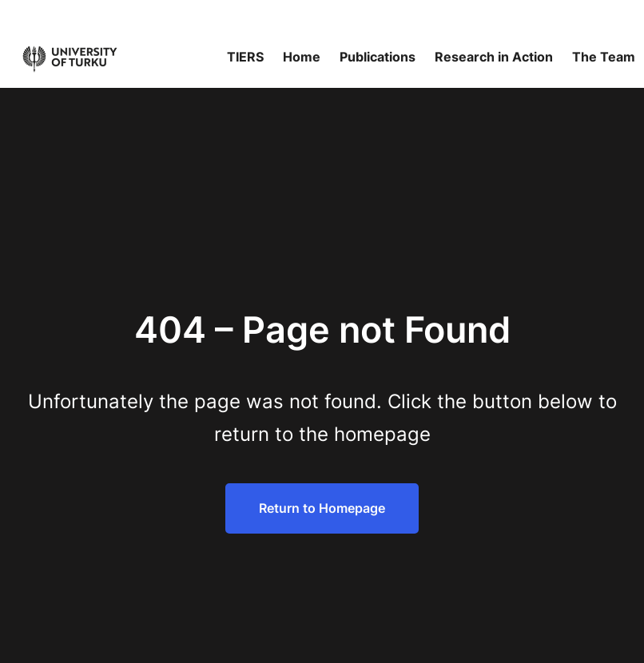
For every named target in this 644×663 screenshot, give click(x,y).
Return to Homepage (322, 508)
